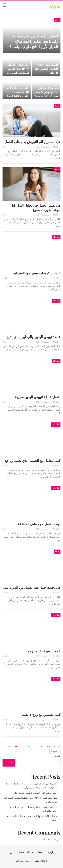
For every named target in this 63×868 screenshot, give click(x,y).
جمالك (56, 237)
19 (9, 746)
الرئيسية (49, 852)
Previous (53, 746)
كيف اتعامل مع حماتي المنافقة (39, 524)
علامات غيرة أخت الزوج (44, 651)
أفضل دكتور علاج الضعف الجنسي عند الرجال (46, 69)
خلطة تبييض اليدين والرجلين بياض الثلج (33, 337)
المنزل (13, 852)
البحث (58, 756)
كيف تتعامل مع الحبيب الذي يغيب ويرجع (33, 460)
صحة (57, 20)
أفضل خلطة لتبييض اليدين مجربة (38, 397)
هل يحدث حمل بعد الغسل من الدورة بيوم (32, 587)
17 (22, 746)
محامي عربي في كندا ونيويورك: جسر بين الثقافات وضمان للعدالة (46, 94)
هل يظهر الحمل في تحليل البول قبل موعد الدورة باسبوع (35, 207)
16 (29, 746)
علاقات (56, 424)
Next (55, 752)
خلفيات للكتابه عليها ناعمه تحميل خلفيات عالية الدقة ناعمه (17, 94)
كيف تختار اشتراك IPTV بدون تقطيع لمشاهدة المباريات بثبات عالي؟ (18, 71)
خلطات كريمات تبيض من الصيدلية (37, 273)
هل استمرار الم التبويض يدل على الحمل (32, 142)
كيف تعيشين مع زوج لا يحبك (41, 714)
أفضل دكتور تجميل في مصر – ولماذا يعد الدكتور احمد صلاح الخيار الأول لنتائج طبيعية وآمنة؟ (34, 41)
